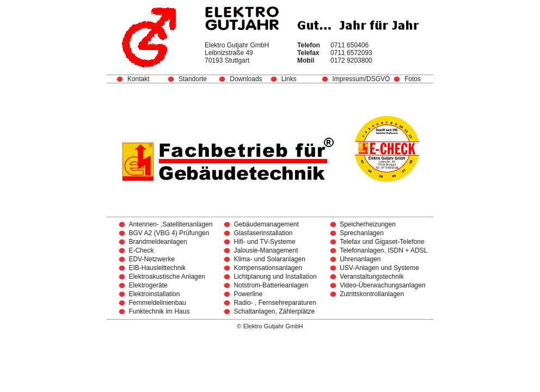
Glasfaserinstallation (263, 233)
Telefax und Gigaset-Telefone (382, 242)
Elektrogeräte (148, 285)
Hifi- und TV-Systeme (264, 242)
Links (289, 79)
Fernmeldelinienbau (157, 303)
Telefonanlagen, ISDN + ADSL (383, 250)
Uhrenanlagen (360, 259)
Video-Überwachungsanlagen (382, 285)
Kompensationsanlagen (268, 268)
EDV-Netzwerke (152, 259)
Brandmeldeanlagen (158, 242)
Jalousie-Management (266, 250)
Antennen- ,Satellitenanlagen (170, 224)
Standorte (193, 79)
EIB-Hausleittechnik (157, 268)
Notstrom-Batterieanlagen (271, 285)
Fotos (413, 79)
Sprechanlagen (362, 233)
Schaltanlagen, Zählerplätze (274, 311)
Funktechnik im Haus (159, 311)
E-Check (141, 250)
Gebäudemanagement (266, 224)
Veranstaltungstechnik (372, 277)
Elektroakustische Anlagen (167, 277)
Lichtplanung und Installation (275, 277)
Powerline (248, 294)
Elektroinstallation (154, 294)
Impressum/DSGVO (363, 79)
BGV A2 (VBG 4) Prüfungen (169, 233)
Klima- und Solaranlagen (269, 259)
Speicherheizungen (368, 224)
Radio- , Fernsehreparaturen (275, 303)
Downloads (246, 79)
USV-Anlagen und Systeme (379, 268)
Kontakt (139, 79)
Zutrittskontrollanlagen (372, 294)
